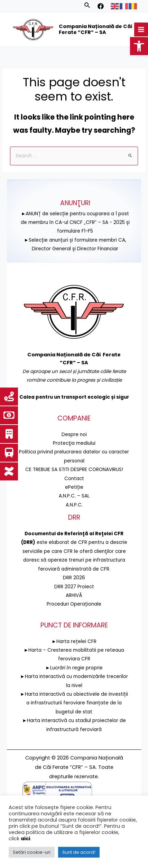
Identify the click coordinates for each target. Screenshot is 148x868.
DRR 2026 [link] (74, 578)
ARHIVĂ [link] (74, 595)
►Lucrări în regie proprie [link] (74, 668)
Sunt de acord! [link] (79, 852)
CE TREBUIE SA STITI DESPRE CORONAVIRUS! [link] (74, 470)
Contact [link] (74, 479)
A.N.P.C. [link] (74, 505)
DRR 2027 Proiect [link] (74, 586)
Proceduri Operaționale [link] (74, 604)
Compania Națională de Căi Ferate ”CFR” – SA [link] (95, 29)
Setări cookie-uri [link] (32, 852)
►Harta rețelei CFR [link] (74, 641)
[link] (139, 46)
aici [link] (25, 839)
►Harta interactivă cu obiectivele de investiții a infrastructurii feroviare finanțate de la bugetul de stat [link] (74, 703)
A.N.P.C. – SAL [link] (74, 496)
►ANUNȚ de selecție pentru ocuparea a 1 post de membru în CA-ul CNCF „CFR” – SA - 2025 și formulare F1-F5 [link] (75, 222)
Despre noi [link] (74, 435)
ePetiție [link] (74, 487)
